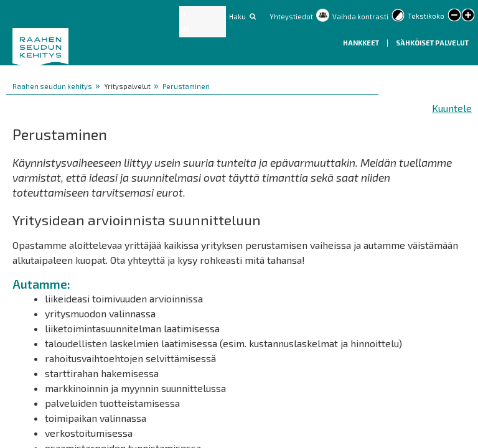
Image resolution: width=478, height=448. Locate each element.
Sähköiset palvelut (432, 43)
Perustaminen (186, 86)
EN (184, 29)
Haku (237, 16)
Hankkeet (362, 43)
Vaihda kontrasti (360, 16)
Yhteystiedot (291, 16)
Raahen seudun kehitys (52, 86)
